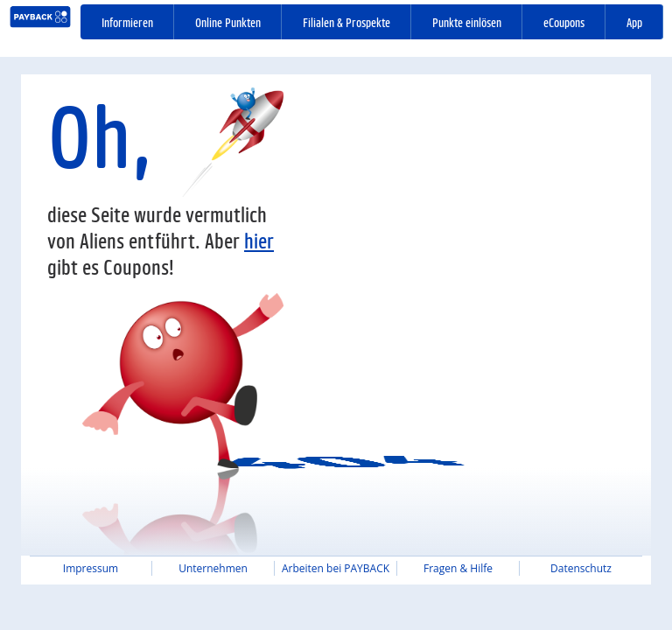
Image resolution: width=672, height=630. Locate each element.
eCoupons (564, 22)
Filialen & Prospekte (346, 22)
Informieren (127, 22)
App (634, 22)
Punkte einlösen (467, 22)
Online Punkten (228, 22)
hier (259, 240)
